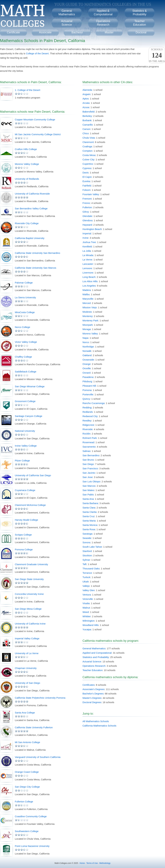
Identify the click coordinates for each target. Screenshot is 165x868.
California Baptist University (30, 238)
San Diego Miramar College (30, 386)
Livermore (88, 273)
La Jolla (87, 251)
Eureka (86, 181)
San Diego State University (29, 579)
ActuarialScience (67, 23)
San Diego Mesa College (28, 609)
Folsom (86, 190)
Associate (45, 32)
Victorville (88, 599)
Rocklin (86, 434)
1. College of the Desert (28, 90)
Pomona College (24, 549)
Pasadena (88, 377)
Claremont (88, 142)
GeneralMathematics (67, 13)
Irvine (85, 238)
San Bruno (88, 460)
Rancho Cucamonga (94, 403)
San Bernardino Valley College (31, 208)
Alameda (87, 90)
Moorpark (88, 325)
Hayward (87, 225)
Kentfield (87, 246)
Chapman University (26, 668)
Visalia (86, 603)
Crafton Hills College (26, 149)
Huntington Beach (92, 229)
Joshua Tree (89, 242)
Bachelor (77, 32)
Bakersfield (88, 112)
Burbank (87, 120)
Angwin (86, 94)
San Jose (88, 477)
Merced (87, 303)
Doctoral (141, 32)
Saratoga (87, 534)
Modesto (87, 312)
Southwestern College (27, 831)
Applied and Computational (97, 653)
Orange (87, 364)
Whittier (87, 616)
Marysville (88, 299)
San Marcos (89, 486)
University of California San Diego (33, 475)
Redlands (88, 412)
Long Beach (89, 277)
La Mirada (88, 255)
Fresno (86, 203)
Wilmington (88, 621)
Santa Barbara (90, 503)
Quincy (86, 399)
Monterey (88, 316)
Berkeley (87, 116)
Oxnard (86, 373)
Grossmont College (25, 401)
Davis (86, 173)
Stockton (87, 555)
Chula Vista (89, 138)
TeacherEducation (140, 23)
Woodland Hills (91, 625)
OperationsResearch (103, 23)
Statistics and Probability (96, 657)
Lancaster (88, 264)
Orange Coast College (27, 772)
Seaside (87, 538)
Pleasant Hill (89, 386)
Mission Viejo (90, 307)
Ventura (87, 595)
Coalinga (87, 146)
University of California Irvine (30, 624)
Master (109, 32)
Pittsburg (87, 381)
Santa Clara (89, 508)
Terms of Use (92, 863)
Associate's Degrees (93, 689)
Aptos (86, 99)
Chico (86, 133)
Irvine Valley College (26, 446)
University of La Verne (27, 653)
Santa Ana (88, 499)
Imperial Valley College (27, 638)
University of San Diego (27, 683)
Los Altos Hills (90, 281)
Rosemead (88, 442)
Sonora (86, 542)
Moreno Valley (90, 334)
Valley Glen (89, 590)
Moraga (87, 329)
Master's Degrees (92, 698)
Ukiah (86, 582)
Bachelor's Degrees (93, 694)
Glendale (87, 216)
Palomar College (24, 283)
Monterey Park (90, 320)
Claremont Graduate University (31, 564)
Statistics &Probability (139, 13)
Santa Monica (90, 525)
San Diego (88, 464)
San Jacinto (89, 473)
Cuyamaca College (25, 490)
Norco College (22, 327)
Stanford (87, 551)
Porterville (88, 394)
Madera (87, 290)
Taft (84, 564)
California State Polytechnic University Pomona (40, 698)
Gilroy (86, 212)
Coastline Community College (31, 816)
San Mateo (88, 490)
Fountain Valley (91, 194)
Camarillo (88, 125)
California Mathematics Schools (99, 726)
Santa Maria (89, 521)
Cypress (87, 168)
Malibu (86, 294)
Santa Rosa (89, 529)
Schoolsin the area (157, 55)
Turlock (86, 577)
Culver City (88, 159)
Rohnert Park (90, 438)
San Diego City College (27, 787)
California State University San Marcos (36, 268)
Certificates (89, 685)
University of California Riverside (32, 194)
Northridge (88, 347)
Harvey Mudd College (26, 520)
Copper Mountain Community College (35, 119)
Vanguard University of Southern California (38, 757)
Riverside (88, 429)
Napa (85, 338)
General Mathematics (94, 648)
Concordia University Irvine (29, 594)
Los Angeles (89, 286)
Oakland (87, 355)
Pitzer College (22, 461)
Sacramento (89, 447)
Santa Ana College (25, 713)
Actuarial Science (92, 661)
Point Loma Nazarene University (32, 846)
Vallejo (86, 586)
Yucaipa (87, 629)
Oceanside (88, 360)
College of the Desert (37, 53)
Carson (86, 129)
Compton (87, 151)
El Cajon (87, 177)
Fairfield (87, 186)
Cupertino (88, 164)
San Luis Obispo (91, 481)
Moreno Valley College (27, 164)
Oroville (87, 368)
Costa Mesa (89, 155)
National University (25, 431)
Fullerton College (24, 802)
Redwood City (90, 416)
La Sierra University (25, 297)
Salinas (86, 451)
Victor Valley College (26, 342)
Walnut (86, 608)
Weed (86, 612)
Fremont (87, 199)
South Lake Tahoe (92, 547)
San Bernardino (91, 455)
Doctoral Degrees (92, 702)
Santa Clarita (90, 512)
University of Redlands (27, 179)
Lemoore (87, 268)
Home (82, 863)
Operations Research (94, 666)
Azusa (86, 107)
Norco (86, 342)
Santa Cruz (89, 516)
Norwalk (87, 351)
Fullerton (87, 207)
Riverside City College (27, 223)
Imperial (87, 233)
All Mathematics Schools (96, 721)
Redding (87, 407)
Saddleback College (26, 372)
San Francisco (90, 468)
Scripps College (23, 535)
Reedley (87, 421)
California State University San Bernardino (37, 253)
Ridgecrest (88, 425)
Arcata (86, 103)
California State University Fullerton (34, 727)
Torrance (87, 573)
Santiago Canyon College (29, 416)
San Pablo (88, 495)
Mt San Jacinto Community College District (38, 134)
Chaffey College (23, 357)
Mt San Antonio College (27, 742)
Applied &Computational (103, 13)
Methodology (105, 863)
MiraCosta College (25, 312)
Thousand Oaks (91, 568)
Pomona (87, 390)
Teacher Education (92, 670)
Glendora (87, 220)
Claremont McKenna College (30, 505)
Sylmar (86, 560)
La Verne (87, 260)
